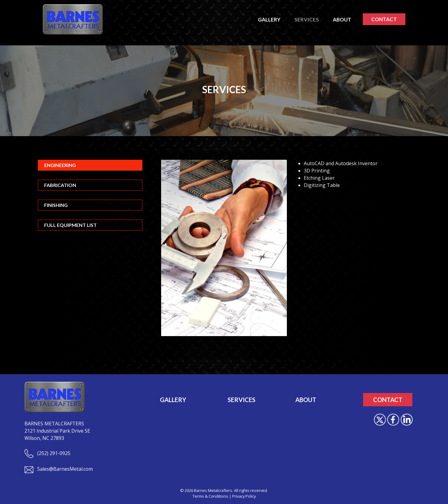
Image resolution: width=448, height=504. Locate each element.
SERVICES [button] (307, 20)
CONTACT (384, 19)
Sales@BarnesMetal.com (59, 469)
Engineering (60, 165)
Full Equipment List (70, 225)
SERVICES (242, 400)
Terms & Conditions (210, 496)
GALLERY (173, 400)
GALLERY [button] (269, 20)
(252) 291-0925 (47, 453)
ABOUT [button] (342, 20)
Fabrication (60, 185)
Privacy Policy (244, 496)
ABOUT (306, 400)
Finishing (56, 205)
